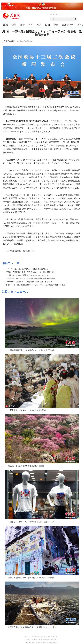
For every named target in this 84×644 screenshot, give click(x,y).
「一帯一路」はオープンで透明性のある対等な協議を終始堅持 (30, 278)
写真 (39, 25)
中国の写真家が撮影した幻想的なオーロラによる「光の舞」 (32, 350)
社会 (22, 25)
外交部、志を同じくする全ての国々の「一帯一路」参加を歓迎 (30, 272)
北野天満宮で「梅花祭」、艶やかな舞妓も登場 (27, 410)
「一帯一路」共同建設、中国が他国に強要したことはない (29, 282)
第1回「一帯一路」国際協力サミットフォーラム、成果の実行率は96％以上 (35, 285)
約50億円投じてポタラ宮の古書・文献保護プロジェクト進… (32, 627)
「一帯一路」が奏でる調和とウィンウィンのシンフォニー (29, 275)
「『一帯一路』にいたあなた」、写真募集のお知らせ (27, 269)
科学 (31, 25)
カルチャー (68, 25)
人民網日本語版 (8, 41)
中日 (56, 25)
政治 (6, 25)
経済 (14, 25)
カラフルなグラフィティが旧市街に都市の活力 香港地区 (31, 578)
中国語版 (54, 14)
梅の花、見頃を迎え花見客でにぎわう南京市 (26, 466)
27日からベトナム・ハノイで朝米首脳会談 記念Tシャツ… (32, 522)
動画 (48, 25)
